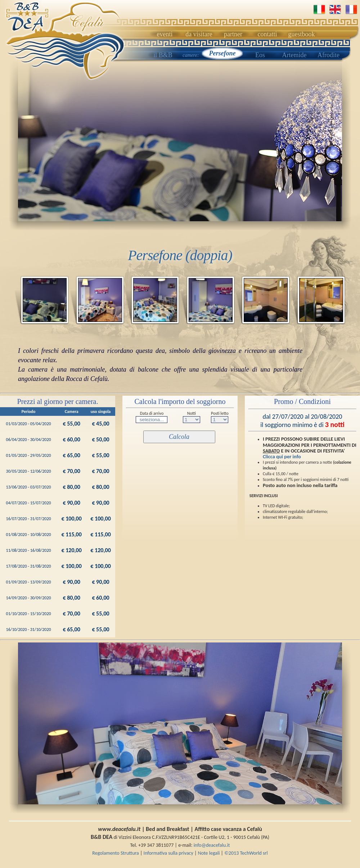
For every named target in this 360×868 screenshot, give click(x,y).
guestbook (302, 34)
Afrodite (328, 55)
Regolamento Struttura (116, 853)
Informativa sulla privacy (169, 853)
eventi (165, 34)
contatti (267, 34)
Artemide (294, 55)
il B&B (163, 55)
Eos (260, 55)
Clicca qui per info (282, 456)
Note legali (210, 853)
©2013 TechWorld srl (246, 853)
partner (233, 34)
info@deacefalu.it (212, 845)
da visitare (199, 34)
